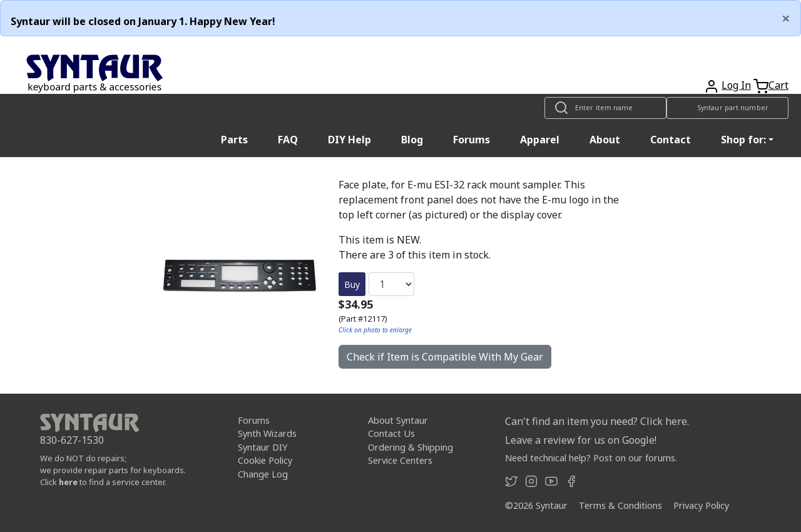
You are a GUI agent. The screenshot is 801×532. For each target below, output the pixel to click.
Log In (736, 85)
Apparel (540, 140)
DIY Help (349, 140)
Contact (671, 140)
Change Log (263, 474)
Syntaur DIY (263, 447)
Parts (234, 140)
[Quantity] (391, 284)
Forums (472, 140)
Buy (352, 284)
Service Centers (400, 460)
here (68, 482)
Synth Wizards (267, 433)
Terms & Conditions (620, 505)
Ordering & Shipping (411, 447)
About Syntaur (398, 420)
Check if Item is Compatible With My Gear (445, 357)
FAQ (288, 140)
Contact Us (391, 433)
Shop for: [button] (743, 140)
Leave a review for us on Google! (581, 440)
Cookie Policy (265, 460)
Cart (778, 85)
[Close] (786, 18)
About (605, 140)
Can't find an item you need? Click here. (597, 421)
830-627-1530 (72, 440)
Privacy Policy (701, 505)
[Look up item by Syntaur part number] (727, 108)
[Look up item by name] (605, 108)
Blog (412, 140)
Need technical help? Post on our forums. (591, 458)
